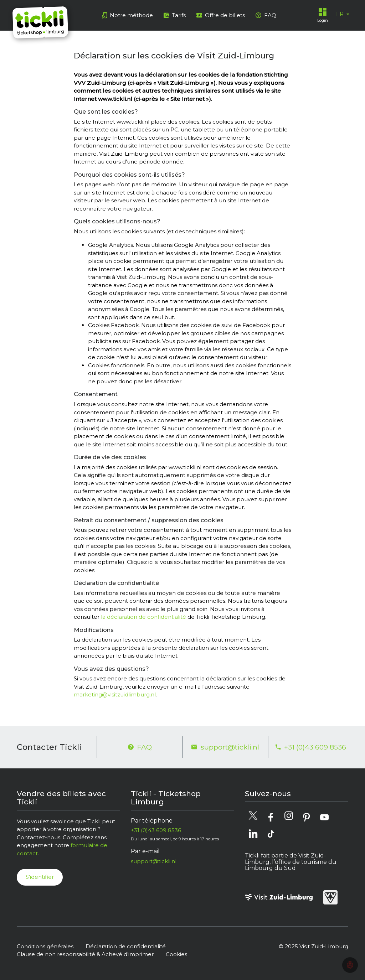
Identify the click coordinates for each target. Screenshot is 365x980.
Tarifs (175, 15)
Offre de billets (221, 15)
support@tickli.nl (225, 747)
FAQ (266, 15)
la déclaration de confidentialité (143, 617)
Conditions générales (45, 946)
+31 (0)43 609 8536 (311, 747)
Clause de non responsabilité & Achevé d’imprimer (85, 954)
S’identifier (40, 877)
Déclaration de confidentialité (126, 946)
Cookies (176, 954)
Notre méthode (128, 15)
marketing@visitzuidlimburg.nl (115, 694)
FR (341, 14)
